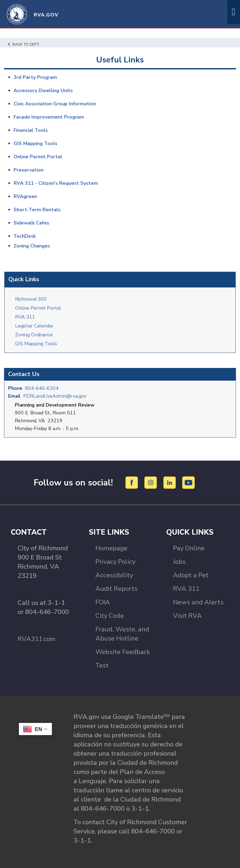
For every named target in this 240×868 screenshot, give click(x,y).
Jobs (179, 561)
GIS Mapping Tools (36, 343)
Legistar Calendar (35, 326)
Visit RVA (187, 615)
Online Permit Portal (38, 308)
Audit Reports (116, 588)
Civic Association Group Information (55, 104)
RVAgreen (25, 196)
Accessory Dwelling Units (43, 91)
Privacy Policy (115, 561)
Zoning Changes (32, 246)
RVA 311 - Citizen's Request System (56, 183)
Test (102, 665)
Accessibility (114, 575)
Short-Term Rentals (37, 210)
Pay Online (189, 548)
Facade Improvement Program (49, 117)
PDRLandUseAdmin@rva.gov (56, 396)
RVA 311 (25, 317)
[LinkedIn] (170, 482)
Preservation (29, 170)
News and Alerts (198, 602)
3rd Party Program (35, 77)
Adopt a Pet (191, 575)
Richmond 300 (31, 299)
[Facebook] (133, 482)
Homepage (111, 548)
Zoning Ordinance (34, 334)
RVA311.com (36, 639)
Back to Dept (24, 44)
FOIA (103, 602)
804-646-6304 (42, 388)
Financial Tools (31, 130)
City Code (110, 615)
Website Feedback (123, 652)
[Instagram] (151, 482)
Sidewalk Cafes (31, 223)
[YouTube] (189, 482)
